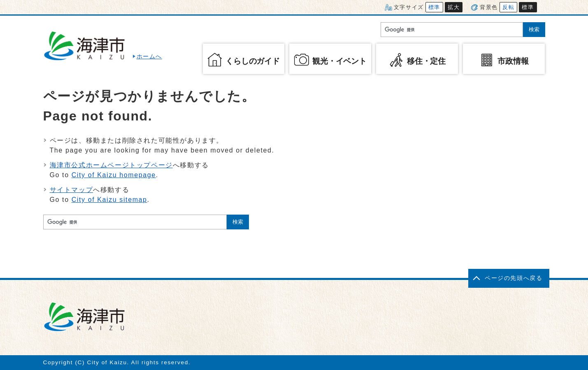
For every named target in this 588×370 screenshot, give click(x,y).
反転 (508, 7)
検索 (534, 29)
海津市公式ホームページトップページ (111, 165)
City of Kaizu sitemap (109, 200)
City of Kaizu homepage (114, 175)
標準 (434, 7)
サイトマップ (72, 190)
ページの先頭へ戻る (514, 278)
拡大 (454, 7)
